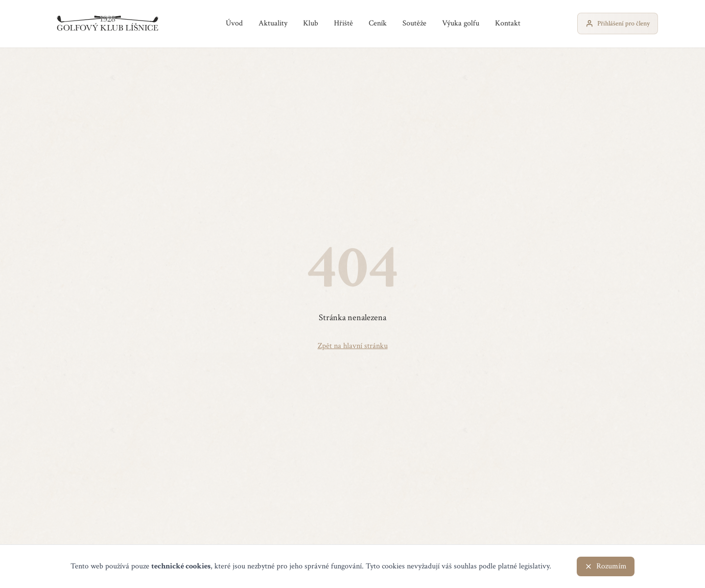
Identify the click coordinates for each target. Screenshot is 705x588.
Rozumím (606, 566)
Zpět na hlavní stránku (353, 346)
